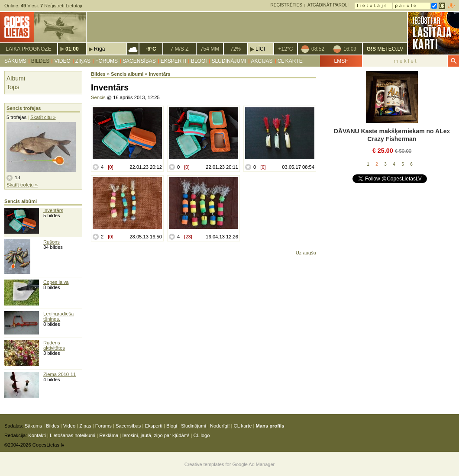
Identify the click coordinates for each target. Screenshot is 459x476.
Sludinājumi (229, 61)
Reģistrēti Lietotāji (61, 6)
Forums (107, 61)
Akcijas (262, 61)
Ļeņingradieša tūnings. (58, 316)
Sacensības (139, 61)
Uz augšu (306, 253)
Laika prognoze (28, 49)
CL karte (290, 61)
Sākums (15, 61)
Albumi (16, 78)
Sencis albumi (127, 74)
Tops (13, 87)
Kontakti (37, 435)
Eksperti (173, 61)
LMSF (341, 61)
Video (62, 61)
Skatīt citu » (43, 117)
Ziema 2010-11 (60, 374)
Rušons (52, 242)
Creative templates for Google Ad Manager (230, 464)
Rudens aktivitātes (54, 345)
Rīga (99, 49)
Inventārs (53, 210)
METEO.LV (385, 49)
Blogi (199, 61)
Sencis (98, 97)
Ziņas (83, 61)
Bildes (40, 61)
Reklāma (109, 435)
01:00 (72, 49)
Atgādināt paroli (328, 5)
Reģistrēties (286, 5)
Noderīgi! (220, 426)
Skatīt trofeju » (22, 185)
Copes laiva (56, 282)
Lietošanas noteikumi (73, 435)
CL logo (201, 435)
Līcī (260, 49)
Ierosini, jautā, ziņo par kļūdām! (156, 435)
